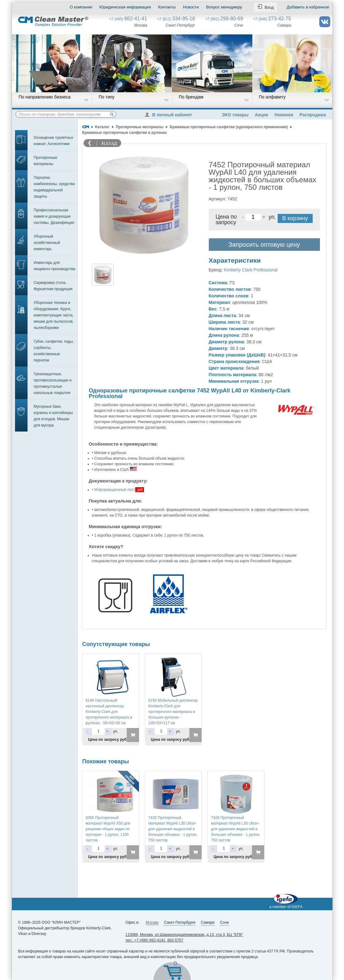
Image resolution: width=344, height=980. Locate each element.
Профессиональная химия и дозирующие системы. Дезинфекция (54, 216)
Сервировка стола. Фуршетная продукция (53, 286)
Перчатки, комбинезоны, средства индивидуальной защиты (54, 187)
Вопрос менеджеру (224, 7)
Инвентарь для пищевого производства (55, 266)
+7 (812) (176, 19)
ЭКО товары (235, 115)
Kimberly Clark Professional (251, 270)
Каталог (103, 127)
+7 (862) (224, 19)
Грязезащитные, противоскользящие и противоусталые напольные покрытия (53, 383)
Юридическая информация (125, 7)
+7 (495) (128, 19)
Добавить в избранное (308, 7)
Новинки (284, 115)
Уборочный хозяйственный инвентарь (47, 243)
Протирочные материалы (46, 161)
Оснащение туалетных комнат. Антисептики (54, 141)
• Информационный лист (114, 490)
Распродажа (313, 115)
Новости (191, 7)
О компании (81, 7)
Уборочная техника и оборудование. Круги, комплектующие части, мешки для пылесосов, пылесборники (54, 315)
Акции (262, 115)
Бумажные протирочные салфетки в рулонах (125, 133)
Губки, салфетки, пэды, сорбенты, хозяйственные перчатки (54, 351)
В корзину (295, 218)
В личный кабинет (170, 115)
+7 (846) (272, 19)
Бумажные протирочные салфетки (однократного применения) (229, 127)
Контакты (167, 7)
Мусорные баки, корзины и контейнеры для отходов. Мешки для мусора (53, 416)
